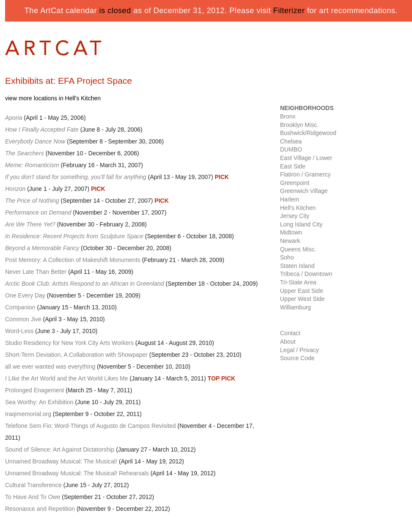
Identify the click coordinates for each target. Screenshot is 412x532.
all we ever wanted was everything (50, 367)
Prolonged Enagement (34, 390)
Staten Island (297, 266)
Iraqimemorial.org (28, 414)
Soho (287, 257)
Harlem (290, 199)
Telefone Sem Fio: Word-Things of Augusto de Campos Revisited (91, 426)
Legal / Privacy (299, 350)
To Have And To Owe (33, 497)
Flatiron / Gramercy (305, 174)
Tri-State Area (298, 282)
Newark (290, 241)
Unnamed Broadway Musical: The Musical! (61, 461)
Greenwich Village (304, 191)
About (288, 342)
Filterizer (289, 11)
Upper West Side (302, 299)
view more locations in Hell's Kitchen (53, 98)
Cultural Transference (33, 485)
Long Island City (301, 224)
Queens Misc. (298, 249)
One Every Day (25, 295)
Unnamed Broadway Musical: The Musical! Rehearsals (77, 473)
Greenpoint (295, 183)
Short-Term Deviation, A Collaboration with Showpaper (76, 355)
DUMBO (291, 149)
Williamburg (295, 307)
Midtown (291, 232)
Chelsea (291, 141)
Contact (290, 333)
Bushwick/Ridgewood (308, 133)
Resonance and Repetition (40, 509)
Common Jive (23, 319)
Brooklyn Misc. (299, 125)
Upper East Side (302, 291)
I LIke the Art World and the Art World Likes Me (67, 378)
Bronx (288, 116)
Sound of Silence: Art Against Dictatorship (60, 449)
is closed (115, 11)
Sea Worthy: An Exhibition (39, 402)
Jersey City (295, 216)
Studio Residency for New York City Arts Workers (69, 343)
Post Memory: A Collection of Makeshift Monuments (73, 260)
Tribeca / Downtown (306, 274)
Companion (20, 307)
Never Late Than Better (36, 272)
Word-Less (19, 331)
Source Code (297, 358)
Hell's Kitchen (298, 208)
